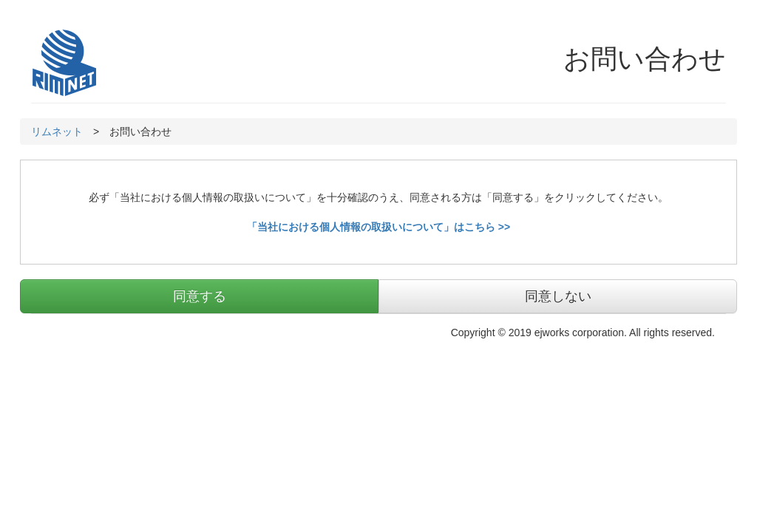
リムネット (57, 132)
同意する (200, 296)
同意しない (558, 296)
